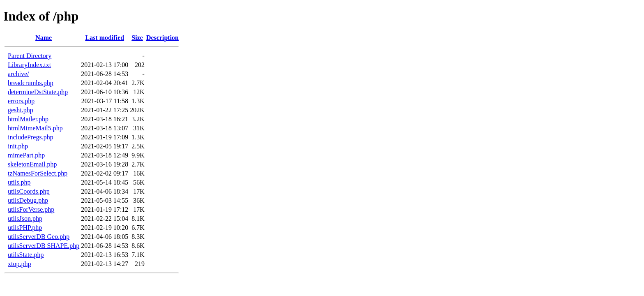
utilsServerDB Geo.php (39, 237)
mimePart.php (26, 155)
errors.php (21, 101)
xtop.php (19, 264)
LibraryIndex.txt (29, 65)
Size (137, 38)
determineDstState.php (38, 92)
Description (162, 38)
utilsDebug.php (28, 200)
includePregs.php (31, 137)
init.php (18, 146)
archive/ (18, 74)
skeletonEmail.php (32, 164)
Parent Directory (30, 56)
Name (44, 38)
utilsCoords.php (29, 191)
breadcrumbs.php (31, 83)
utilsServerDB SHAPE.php (44, 246)
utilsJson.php (25, 219)
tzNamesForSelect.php (38, 173)
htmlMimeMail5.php (35, 128)
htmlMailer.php (28, 119)
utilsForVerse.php (31, 209)
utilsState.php (26, 255)
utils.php (19, 182)
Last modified (105, 38)
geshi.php (21, 110)
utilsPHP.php (25, 228)
